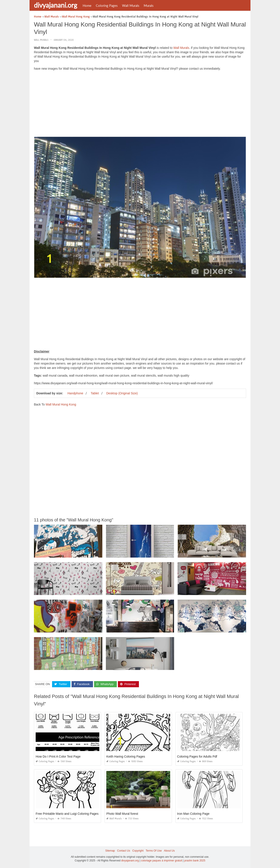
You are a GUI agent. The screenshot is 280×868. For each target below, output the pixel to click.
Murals (149, 5)
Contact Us (123, 851)
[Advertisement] (140, 105)
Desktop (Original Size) (122, 393)
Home (87, 5)
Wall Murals (131, 5)
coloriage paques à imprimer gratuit (161, 861)
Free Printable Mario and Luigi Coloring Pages (67, 814)
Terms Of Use (154, 851)
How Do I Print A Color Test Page (58, 756)
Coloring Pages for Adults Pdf (197, 756)
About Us (169, 851)
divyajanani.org (56, 5)
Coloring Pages (107, 5)
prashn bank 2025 (195, 861)
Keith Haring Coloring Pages (126, 756)
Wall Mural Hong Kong (61, 404)
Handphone (75, 393)
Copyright (138, 851)
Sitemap (110, 851)
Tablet (95, 393)
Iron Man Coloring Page (193, 814)
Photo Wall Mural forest (122, 814)
